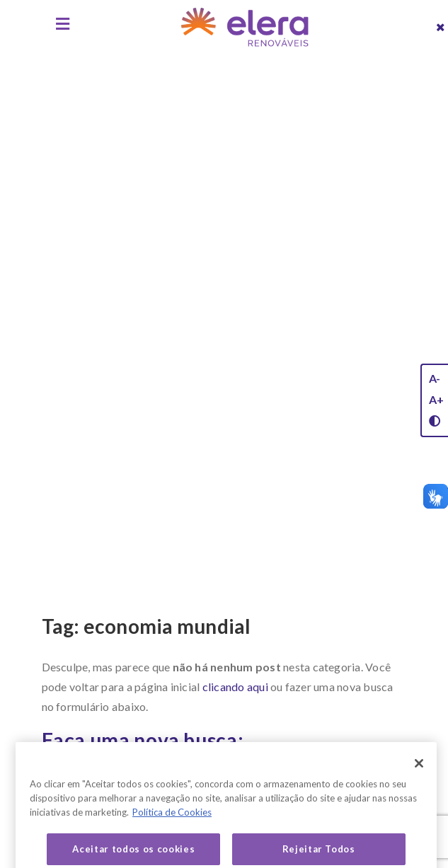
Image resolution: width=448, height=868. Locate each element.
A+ (436, 399)
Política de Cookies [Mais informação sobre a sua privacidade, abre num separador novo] (172, 825)
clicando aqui (235, 687)
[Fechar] (419, 776)
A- (435, 378)
